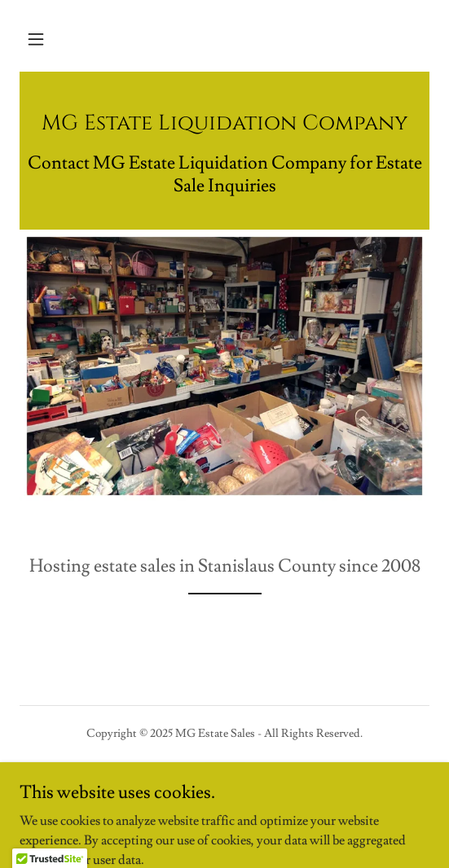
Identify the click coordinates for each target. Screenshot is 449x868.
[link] (224, 125)
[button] (36, 39)
